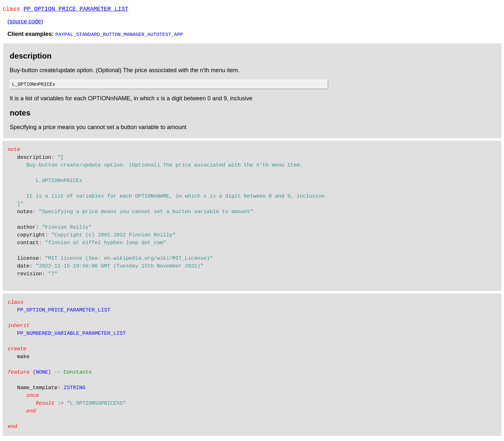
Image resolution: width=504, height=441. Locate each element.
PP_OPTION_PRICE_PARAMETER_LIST (76, 10)
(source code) (25, 23)
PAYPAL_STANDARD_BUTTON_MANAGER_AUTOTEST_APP (119, 35)
